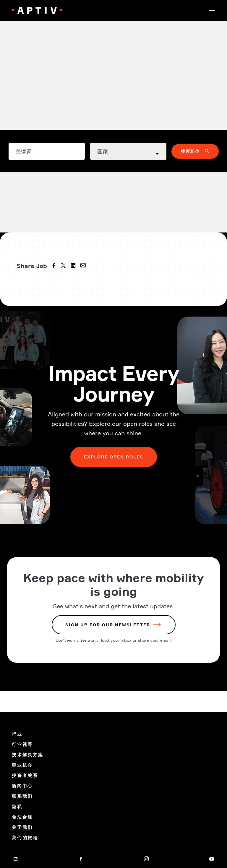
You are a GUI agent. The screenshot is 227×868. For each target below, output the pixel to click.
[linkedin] (74, 266)
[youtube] (212, 859)
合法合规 (22, 817)
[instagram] (146, 859)
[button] (212, 10)
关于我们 (22, 827)
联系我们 (22, 796)
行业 (17, 734)
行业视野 (22, 744)
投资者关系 (25, 775)
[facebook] (54, 266)
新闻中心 (22, 786)
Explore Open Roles (114, 457)
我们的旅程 (25, 838)
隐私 (17, 807)
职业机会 (22, 765)
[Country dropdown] (128, 151)
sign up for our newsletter (108, 625)
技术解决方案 (28, 755)
